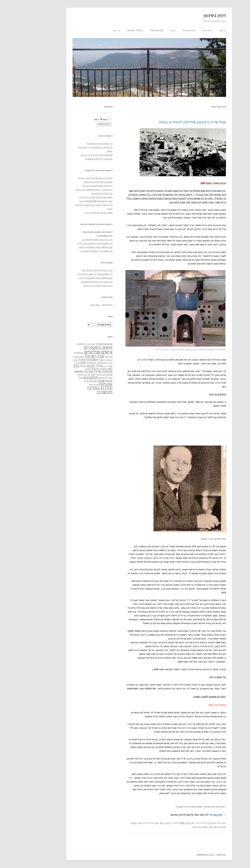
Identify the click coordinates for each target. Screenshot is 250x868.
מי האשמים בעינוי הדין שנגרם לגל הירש (71, 243)
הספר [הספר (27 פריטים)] (86, 363)
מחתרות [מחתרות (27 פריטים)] (64, 369)
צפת (132, 823)
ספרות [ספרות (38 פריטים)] (85, 374)
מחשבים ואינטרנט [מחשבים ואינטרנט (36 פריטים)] (75, 369)
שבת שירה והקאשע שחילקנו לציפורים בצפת (168, 122)
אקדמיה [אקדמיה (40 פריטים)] (84, 357)
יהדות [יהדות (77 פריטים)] (67, 365)
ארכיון (148, 31)
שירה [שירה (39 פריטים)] (62, 381)
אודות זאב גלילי (164, 31)
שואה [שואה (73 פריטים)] (77, 380)
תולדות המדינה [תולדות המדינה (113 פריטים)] (75, 387)
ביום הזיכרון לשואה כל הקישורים (74, 286)
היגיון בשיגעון (190, 15)
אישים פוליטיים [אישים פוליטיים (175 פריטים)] (74, 352)
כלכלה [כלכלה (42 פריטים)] (59, 366)
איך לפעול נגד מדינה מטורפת (75, 143)
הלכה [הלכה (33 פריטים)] (51, 360)
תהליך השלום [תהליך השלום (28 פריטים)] (69, 384)
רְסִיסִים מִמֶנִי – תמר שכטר (77, 305)
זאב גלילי (188, 823)
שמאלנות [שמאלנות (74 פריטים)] (82, 384)
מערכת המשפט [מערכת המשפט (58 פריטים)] (59, 371)
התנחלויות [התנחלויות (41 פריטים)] (78, 363)
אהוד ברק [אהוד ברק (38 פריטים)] (66, 344)
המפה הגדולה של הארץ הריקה (74, 213)
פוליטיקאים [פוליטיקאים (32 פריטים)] (78, 378)
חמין (116, 823)
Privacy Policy (111, 31)
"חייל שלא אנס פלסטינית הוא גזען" (73, 186)
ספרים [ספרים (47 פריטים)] (67, 374)
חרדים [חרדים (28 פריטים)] (81, 366)
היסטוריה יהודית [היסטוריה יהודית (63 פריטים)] (64, 360)
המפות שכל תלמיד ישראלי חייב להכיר (72, 197)
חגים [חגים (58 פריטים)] (59, 362)
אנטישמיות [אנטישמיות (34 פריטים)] (55, 353)
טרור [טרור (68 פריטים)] (75, 366)
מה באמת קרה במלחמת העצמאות (72, 251)
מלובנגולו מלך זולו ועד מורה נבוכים (72, 155)
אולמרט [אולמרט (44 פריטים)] (56, 344)
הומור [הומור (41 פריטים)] (78, 360)
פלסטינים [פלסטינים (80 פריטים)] (66, 377)
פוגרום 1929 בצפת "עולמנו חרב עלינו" (71, 247)
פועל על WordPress (181, 855)
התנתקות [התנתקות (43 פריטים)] (67, 363)
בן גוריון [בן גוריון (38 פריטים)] (85, 360)
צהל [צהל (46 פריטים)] (56, 377)
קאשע (181, 827)
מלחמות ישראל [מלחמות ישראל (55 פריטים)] (79, 371)
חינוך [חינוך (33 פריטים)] (86, 366)
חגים (137, 823)
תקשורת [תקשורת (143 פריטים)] (81, 392)
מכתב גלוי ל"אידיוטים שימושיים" (74, 159)
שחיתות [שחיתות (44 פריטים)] (69, 381)
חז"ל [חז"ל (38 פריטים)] (53, 363)
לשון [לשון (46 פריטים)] (86, 368)
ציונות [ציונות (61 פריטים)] (85, 381)
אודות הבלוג (183, 31)
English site (132, 31)
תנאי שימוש (197, 855)
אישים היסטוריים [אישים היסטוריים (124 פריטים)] (74, 347)
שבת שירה (172, 827)
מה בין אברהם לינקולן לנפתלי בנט (73, 239)
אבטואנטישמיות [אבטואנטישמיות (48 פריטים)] (80, 344)
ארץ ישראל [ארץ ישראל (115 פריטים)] (70, 356)
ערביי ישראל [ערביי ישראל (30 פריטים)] (58, 374)
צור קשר (92, 31)
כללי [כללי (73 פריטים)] (52, 365)
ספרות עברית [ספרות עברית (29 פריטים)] (76, 374)
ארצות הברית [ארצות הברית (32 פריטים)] (54, 357)
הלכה (143, 823)
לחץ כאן (193, 815)
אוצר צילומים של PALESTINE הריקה (72, 201)
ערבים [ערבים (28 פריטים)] (86, 378)
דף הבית (198, 31)
